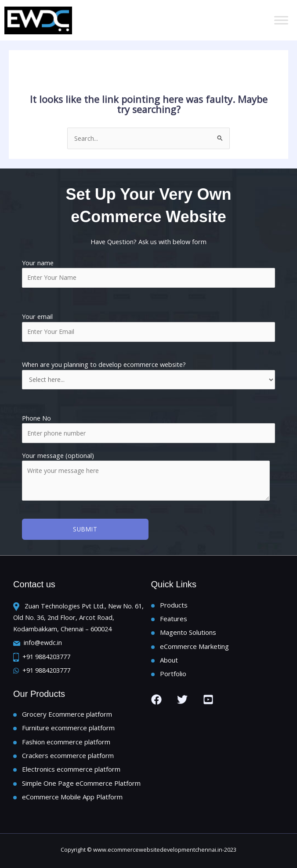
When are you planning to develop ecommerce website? (148, 374)
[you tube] (208, 700)
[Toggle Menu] (281, 20)
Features (174, 619)
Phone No (36, 418)
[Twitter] (182, 700)
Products (174, 605)
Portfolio (173, 674)
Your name (148, 273)
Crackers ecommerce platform (68, 755)
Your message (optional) (148, 477)
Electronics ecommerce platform (71, 769)
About (169, 660)
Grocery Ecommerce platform (67, 714)
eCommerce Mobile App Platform (72, 797)
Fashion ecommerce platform (66, 742)
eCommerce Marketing (194, 646)
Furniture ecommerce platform (68, 728)
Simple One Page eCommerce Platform (81, 783)
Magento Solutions (188, 632)
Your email (148, 327)
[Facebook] (156, 700)
